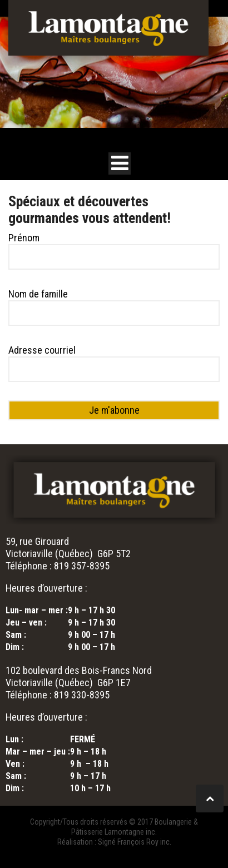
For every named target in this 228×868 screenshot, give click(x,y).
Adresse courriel (42, 350)
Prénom (24, 238)
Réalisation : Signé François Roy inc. (114, 842)
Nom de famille (38, 294)
